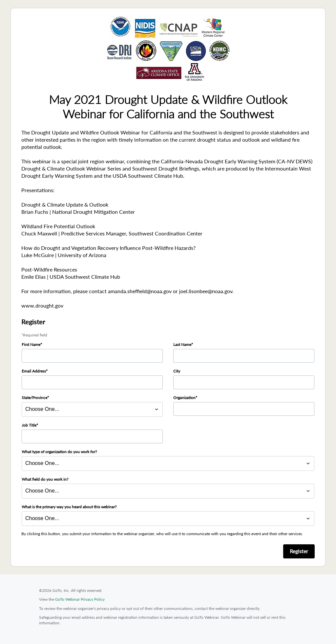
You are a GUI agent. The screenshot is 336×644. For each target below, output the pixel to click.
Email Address (34, 371)
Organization (184, 398)
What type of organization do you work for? (59, 452)
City (177, 371)
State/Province (34, 398)
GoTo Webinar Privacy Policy (80, 599)
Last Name (182, 344)
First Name (31, 344)
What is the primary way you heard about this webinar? (69, 507)
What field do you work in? (45, 479)
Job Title (29, 425)
